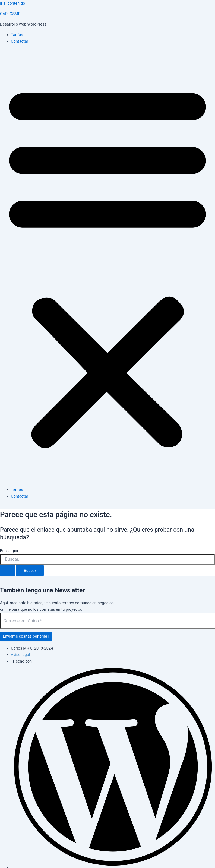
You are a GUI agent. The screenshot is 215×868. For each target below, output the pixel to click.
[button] (107, 265)
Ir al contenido (12, 3)
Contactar (20, 41)
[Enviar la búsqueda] (8, 571)
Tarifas (17, 35)
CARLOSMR (10, 14)
